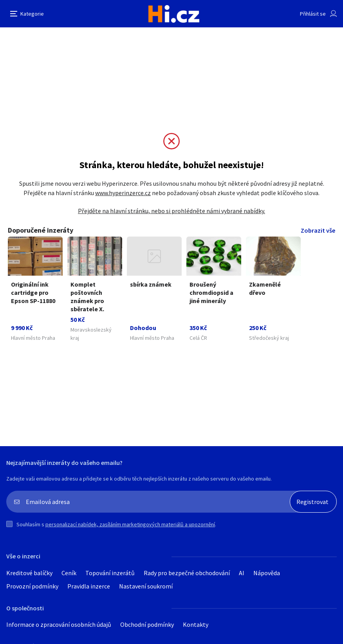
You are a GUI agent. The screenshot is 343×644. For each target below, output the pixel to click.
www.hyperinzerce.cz (123, 193)
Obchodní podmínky (147, 624)
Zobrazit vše (318, 230)
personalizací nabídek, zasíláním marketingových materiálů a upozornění (130, 524)
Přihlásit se (313, 14)
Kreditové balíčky (29, 573)
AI (242, 573)
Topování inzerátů (110, 573)
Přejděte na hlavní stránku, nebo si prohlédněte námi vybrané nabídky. (171, 211)
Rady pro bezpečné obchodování (187, 573)
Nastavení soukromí (146, 586)
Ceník (69, 573)
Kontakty (196, 624)
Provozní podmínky (32, 586)
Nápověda (267, 573)
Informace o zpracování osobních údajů (59, 624)
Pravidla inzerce (89, 586)
